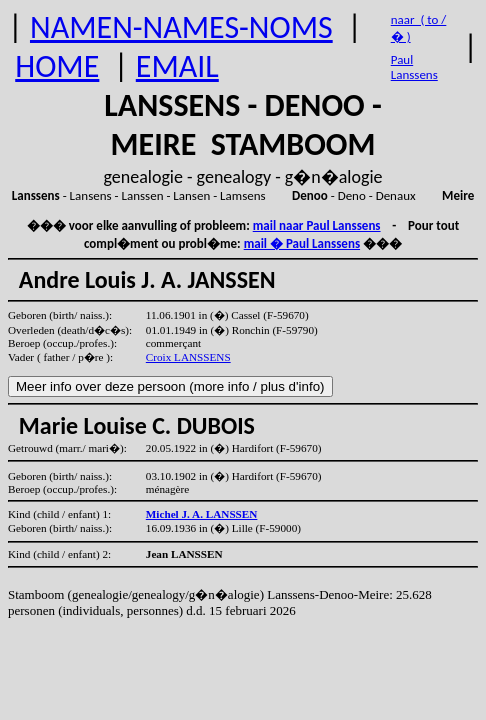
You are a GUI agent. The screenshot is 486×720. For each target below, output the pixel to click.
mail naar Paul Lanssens (317, 225)
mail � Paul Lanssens (302, 243)
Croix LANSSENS (188, 357)
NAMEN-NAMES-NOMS (181, 27)
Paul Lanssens (414, 67)
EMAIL (177, 66)
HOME (57, 66)
